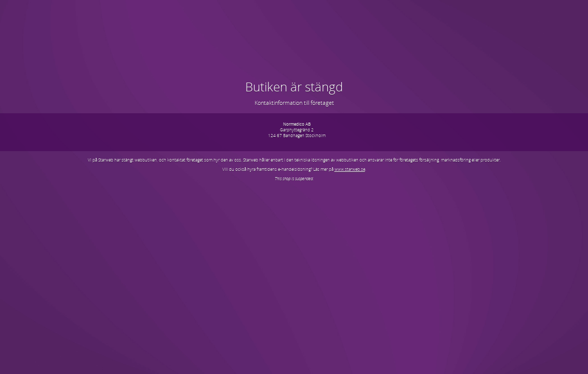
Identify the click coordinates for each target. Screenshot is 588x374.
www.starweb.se (350, 169)
